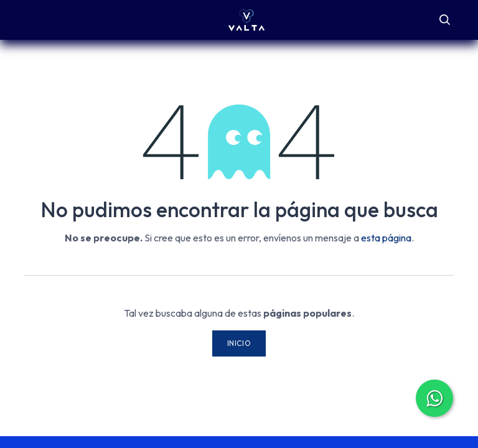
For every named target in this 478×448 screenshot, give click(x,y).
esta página (386, 238)
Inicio (239, 343)
